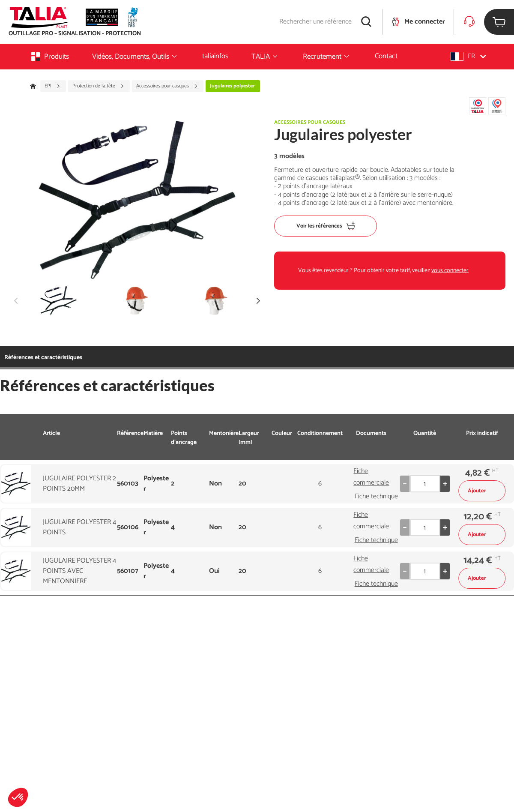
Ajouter (482, 491)
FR (468, 56)
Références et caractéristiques (43, 358)
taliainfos (215, 56)
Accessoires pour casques (167, 86)
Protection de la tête (98, 86)
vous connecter (450, 271)
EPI (52, 86)
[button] (18, 797)
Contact (386, 56)
